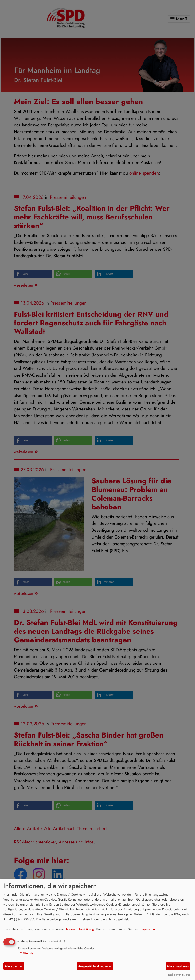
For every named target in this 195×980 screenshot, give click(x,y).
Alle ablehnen (14, 966)
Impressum (148, 929)
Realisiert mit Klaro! (179, 975)
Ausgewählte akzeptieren (95, 966)
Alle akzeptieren (178, 966)
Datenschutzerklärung (79, 929)
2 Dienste (25, 953)
